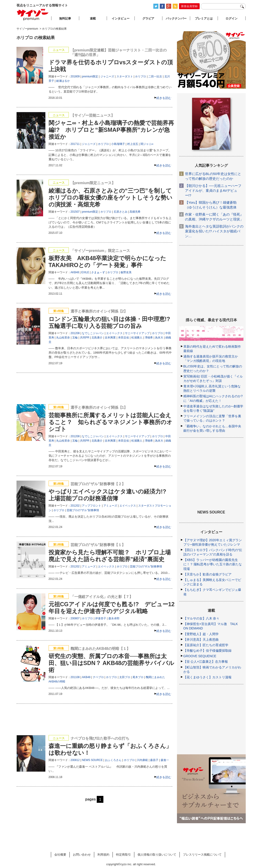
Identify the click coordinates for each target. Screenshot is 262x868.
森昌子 (154, 760)
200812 (75, 760)
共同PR (85, 338)
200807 (75, 618)
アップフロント (91, 506)
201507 (75, 212)
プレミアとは (204, 18)
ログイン (232, 18)
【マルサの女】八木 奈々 (201, 618)
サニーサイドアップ (137, 333)
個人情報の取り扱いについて (157, 855)
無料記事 (65, 18)
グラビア (148, 18)
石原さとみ (121, 212)
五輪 (75, 338)
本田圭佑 (124, 338)
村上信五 (133, 144)
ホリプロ (141, 76)
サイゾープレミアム (33, 15)
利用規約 (103, 855)
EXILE (85, 272)
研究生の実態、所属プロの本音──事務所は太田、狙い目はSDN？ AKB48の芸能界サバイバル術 (112, 663)
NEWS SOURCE (92, 760)
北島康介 (97, 338)
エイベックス (114, 333)
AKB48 (75, 272)
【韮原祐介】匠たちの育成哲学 (206, 645)
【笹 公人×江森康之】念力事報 (206, 662)
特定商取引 (123, 855)
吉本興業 (110, 338)
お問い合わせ (82, 855)
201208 (75, 333)
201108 (75, 677)
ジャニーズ (107, 76)
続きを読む (164, 98)
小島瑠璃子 (118, 144)
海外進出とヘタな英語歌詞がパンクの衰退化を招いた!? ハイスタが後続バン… (214, 231)
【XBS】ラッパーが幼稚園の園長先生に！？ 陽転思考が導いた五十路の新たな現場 (213, 564)
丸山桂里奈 (63, 338)
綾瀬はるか (63, 81)
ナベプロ (98, 677)
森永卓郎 (114, 618)
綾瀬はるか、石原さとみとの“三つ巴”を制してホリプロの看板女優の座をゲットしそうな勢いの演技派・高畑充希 (110, 197)
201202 (75, 506)
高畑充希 (135, 212)
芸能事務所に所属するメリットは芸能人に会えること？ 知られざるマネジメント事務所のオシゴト (110, 422)
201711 (75, 144)
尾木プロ (138, 677)
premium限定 (90, 76)
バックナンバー (176, 18)
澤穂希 (149, 338)
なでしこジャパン (93, 333)
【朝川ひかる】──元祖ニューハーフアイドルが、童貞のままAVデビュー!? (213, 190)
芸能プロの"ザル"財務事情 (83, 510)
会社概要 (60, 855)
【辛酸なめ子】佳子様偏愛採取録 (207, 651)
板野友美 (126, 272)
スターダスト (125, 76)
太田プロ (125, 677)
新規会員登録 (189, 6)
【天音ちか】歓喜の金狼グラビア (207, 574)
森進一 (165, 760)
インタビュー (121, 18)
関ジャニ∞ (147, 144)
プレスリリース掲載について (202, 855)
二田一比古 (155, 76)
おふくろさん (113, 760)
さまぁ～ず (98, 272)
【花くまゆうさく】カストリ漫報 (207, 677)
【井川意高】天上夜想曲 (201, 640)
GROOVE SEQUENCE (200, 656)
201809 (75, 76)
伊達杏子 (101, 618)
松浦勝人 (137, 338)
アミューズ (110, 506)
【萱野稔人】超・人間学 (201, 634)
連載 (93, 18)
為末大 (159, 338)
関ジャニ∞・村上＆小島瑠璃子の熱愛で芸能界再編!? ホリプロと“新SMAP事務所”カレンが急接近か (111, 130)
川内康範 (142, 760)
